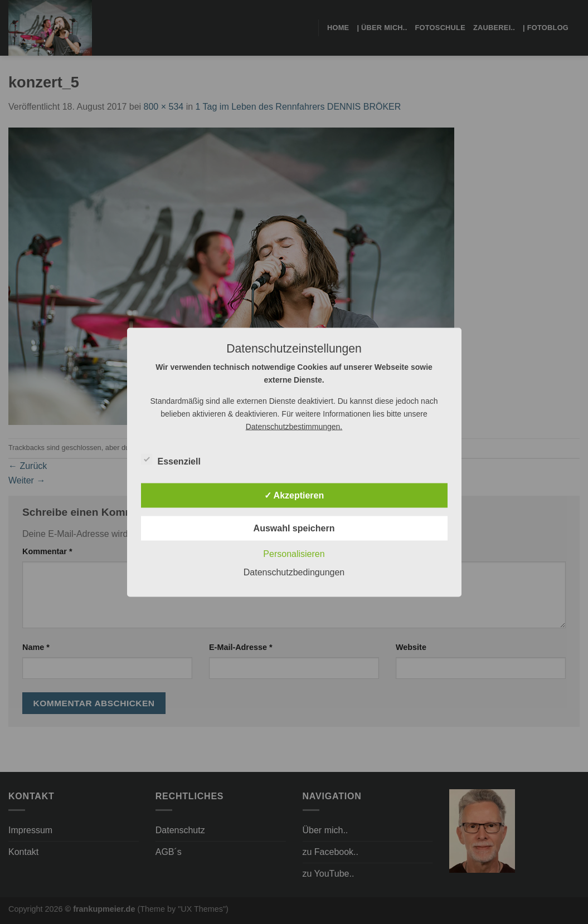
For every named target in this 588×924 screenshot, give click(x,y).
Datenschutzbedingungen (294, 572)
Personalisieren (294, 553)
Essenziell (171, 459)
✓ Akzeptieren (294, 495)
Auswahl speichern (294, 528)
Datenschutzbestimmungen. (294, 426)
